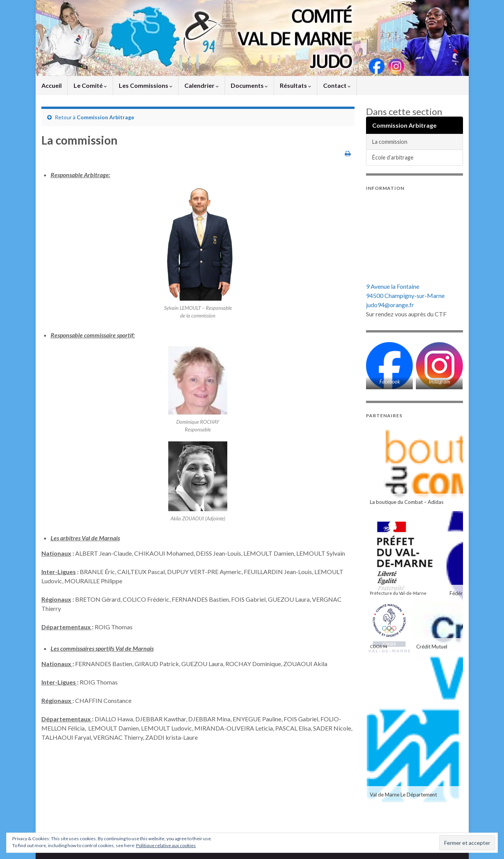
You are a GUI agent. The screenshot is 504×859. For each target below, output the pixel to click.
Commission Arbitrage (105, 117)
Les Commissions (146, 85)
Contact (337, 85)
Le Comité (90, 85)
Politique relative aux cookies (166, 845)
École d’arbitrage (393, 157)
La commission (390, 142)
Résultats (296, 85)
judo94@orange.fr (390, 305)
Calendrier (202, 85)
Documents (249, 85)
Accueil (52, 85)
